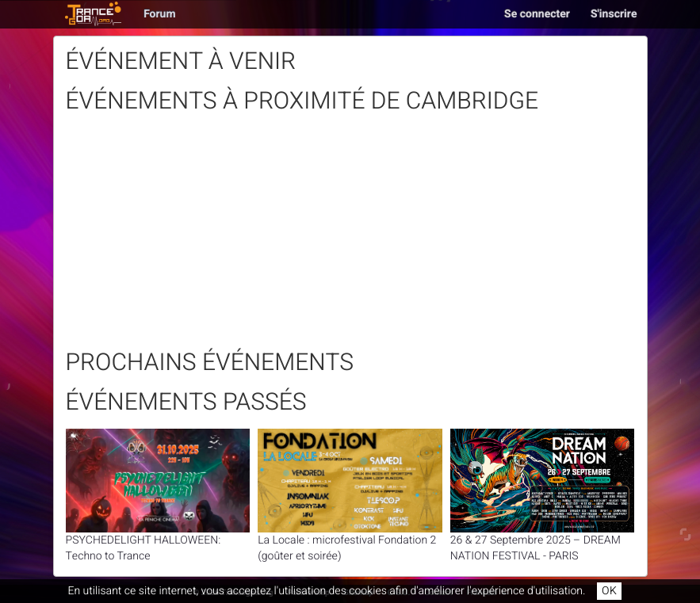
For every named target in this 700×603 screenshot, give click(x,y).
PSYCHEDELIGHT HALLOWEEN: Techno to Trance (158, 496)
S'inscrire (614, 14)
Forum (159, 14)
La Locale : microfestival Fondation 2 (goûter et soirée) (350, 496)
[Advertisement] (350, 239)
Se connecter (537, 14)
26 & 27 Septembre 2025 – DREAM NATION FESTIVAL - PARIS (543, 496)
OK (609, 591)
